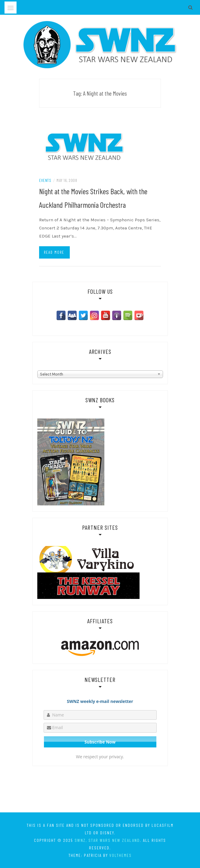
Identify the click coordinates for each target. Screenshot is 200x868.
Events (45, 180)
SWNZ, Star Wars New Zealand (107, 840)
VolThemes (121, 855)
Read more (54, 252)
